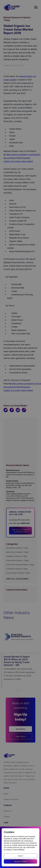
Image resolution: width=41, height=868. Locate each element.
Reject (21, 856)
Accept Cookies (20, 861)
